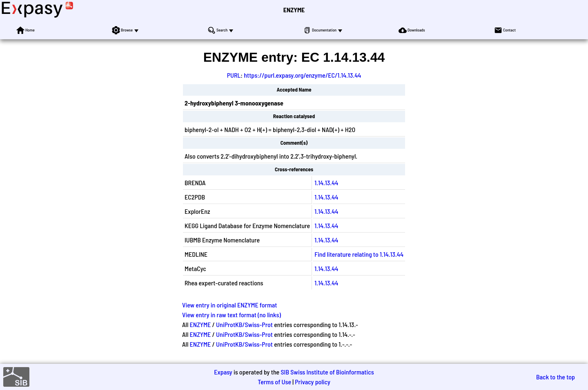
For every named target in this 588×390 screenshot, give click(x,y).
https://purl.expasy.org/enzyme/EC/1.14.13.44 (302, 75)
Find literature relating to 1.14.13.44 (359, 254)
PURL (234, 75)
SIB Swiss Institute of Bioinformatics (327, 372)
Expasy (223, 372)
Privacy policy (313, 382)
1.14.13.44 (326, 183)
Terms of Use (274, 382)
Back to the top (556, 377)
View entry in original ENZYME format (230, 305)
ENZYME (294, 10)
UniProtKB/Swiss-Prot (244, 324)
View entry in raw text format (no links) (232, 315)
